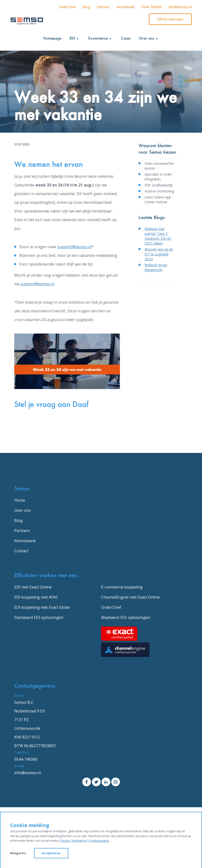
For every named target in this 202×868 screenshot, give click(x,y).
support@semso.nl (74, 247)
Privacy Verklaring (73, 841)
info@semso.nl (180, 7)
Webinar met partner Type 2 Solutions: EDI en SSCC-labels (158, 236)
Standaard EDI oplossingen (39, 617)
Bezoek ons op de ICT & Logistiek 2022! (159, 254)
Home (20, 500)
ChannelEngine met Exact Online (130, 597)
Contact (21, 551)
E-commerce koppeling (122, 587)
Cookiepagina (99, 841)
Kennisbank (125, 7)
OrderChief (67, 7)
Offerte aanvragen (170, 19)
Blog (86, 7)
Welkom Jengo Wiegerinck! (156, 267)
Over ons (22, 510)
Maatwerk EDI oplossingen (126, 617)
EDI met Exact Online (33, 587)
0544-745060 (151, 7)
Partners (103, 7)
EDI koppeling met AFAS (36, 597)
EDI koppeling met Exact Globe (42, 607)
